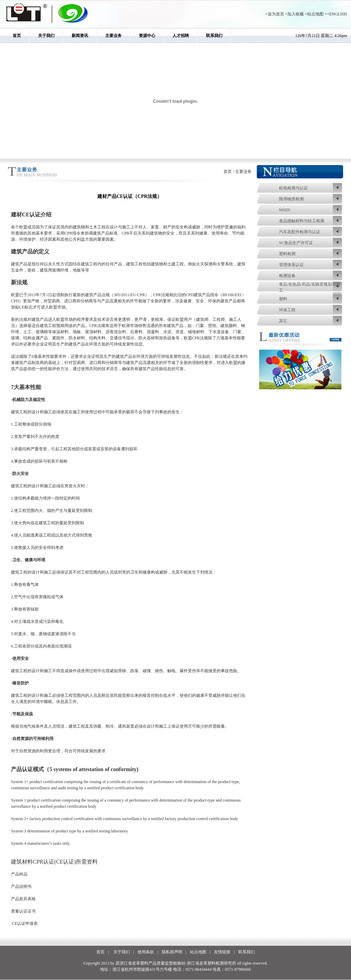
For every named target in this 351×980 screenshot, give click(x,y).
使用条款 (146, 952)
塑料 (283, 299)
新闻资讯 (80, 36)
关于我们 (46, 36)
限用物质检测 (291, 199)
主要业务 (113, 36)
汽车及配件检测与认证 (300, 232)
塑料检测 (287, 254)
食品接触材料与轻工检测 (302, 221)
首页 (17, 36)
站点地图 (315, 14)
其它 (283, 321)
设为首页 (276, 14)
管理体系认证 (291, 265)
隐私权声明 (172, 952)
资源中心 (147, 36)
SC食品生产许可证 (296, 243)
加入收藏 (295, 14)
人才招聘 (181, 36)
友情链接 (222, 952)
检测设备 (287, 276)
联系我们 (214, 36)
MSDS (285, 210)
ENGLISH (338, 14)
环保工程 (287, 310)
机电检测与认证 (293, 188)
